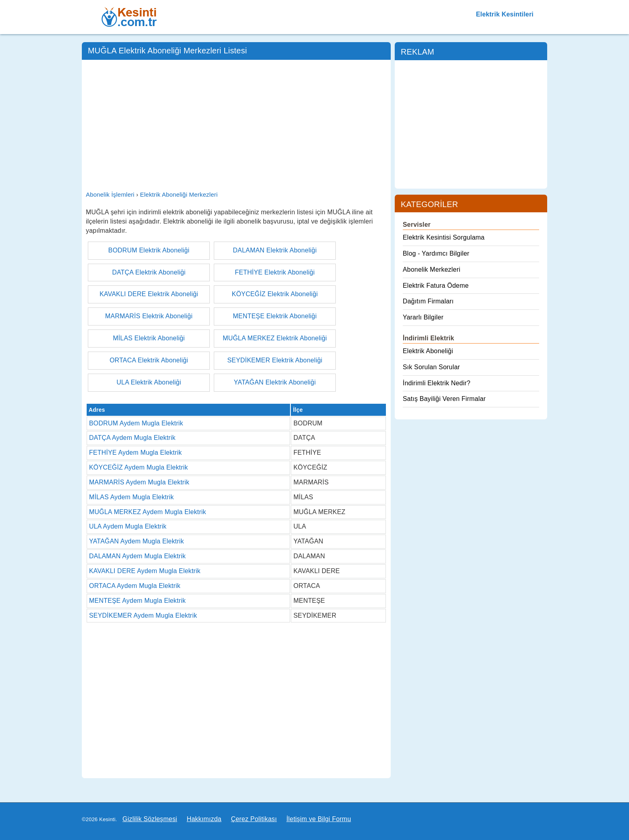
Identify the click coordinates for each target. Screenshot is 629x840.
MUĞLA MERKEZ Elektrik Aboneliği (275, 338)
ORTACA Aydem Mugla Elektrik (135, 586)
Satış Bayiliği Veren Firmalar (444, 399)
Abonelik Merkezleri (431, 269)
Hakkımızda (204, 819)
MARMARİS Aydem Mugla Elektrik (139, 482)
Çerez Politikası (254, 819)
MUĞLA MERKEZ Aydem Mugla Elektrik (148, 512)
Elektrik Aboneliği (428, 351)
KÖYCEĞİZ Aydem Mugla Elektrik (138, 467)
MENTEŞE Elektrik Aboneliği (275, 316)
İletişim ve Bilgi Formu (319, 819)
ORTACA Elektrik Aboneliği (149, 360)
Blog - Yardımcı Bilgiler (436, 253)
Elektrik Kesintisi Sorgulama (444, 237)
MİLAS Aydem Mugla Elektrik (131, 497)
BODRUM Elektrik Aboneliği (149, 250)
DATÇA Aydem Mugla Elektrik (132, 438)
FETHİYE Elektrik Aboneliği (275, 272)
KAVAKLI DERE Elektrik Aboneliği (149, 294)
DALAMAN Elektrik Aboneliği (275, 250)
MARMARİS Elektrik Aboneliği (149, 316)
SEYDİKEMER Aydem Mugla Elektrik (143, 615)
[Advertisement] (236, 124)
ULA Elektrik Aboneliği (149, 382)
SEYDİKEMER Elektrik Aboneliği (275, 360)
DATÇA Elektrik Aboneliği (149, 272)
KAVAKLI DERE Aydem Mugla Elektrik (145, 571)
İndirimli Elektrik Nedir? (437, 383)
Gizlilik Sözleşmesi (150, 819)
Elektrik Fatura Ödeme (436, 286)
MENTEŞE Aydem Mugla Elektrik (137, 601)
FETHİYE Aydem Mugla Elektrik (135, 453)
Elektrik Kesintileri (505, 14)
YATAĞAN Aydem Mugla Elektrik (137, 541)
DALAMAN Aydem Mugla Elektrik (137, 556)
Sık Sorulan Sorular (431, 367)
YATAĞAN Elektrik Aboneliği (275, 382)
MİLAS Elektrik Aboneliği (149, 338)
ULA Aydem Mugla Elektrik (128, 526)
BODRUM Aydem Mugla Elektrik (136, 423)
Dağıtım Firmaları (428, 301)
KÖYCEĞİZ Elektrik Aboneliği (275, 294)
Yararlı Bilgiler (423, 317)
